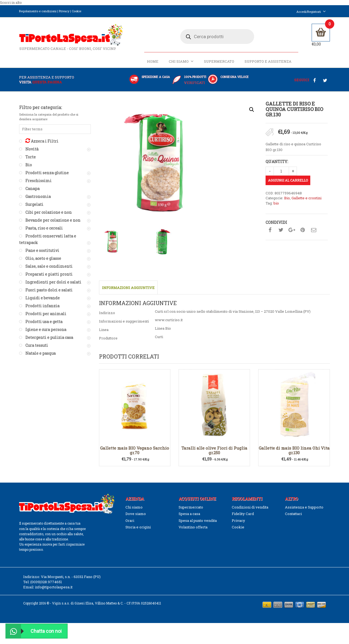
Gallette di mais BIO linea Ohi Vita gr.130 (294, 451)
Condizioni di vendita (250, 507)
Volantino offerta (193, 527)
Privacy (64, 11)
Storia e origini (138, 527)
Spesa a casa (189, 514)
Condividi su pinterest (303, 230)
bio (276, 203)
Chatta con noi (34, 631)
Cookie (76, 11)
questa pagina (47, 82)
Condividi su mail (314, 230)
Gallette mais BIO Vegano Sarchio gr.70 (135, 451)
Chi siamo (181, 62)
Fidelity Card (243, 514)
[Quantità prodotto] (281, 171)
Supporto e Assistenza (268, 62)
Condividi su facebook (270, 230)
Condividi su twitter (281, 230)
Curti (159, 337)
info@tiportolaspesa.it (54, 587)
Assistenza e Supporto (304, 507)
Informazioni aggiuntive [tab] (128, 288)
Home (153, 62)
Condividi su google (292, 230)
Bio (287, 198)
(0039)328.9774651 (46, 582)
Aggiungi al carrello (288, 180)
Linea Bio (163, 329)
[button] (252, 110)
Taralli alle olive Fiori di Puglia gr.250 (214, 451)
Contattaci (293, 514)
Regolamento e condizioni (38, 11)
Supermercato (219, 62)
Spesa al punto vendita (198, 521)
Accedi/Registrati (311, 12)
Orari (130, 521)
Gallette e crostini (306, 198)
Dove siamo (136, 514)
